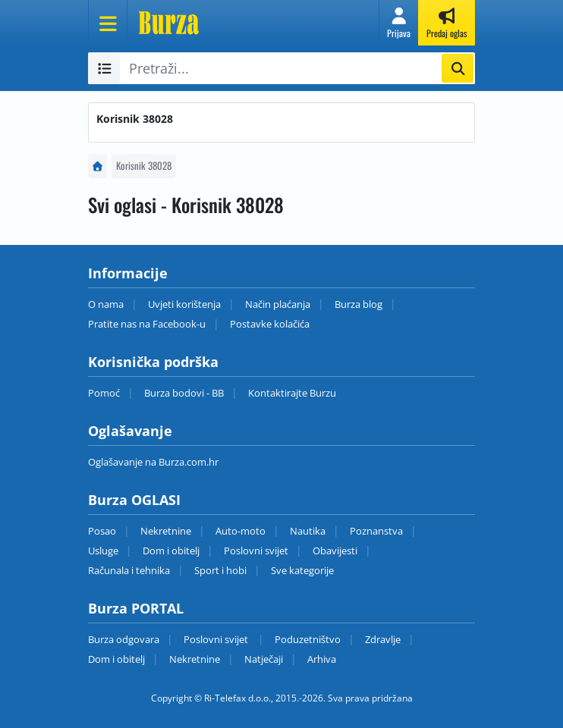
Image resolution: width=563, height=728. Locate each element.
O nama (106, 304)
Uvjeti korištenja (184, 304)
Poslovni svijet (256, 551)
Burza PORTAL (136, 608)
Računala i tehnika (129, 570)
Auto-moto (241, 531)
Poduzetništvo (308, 639)
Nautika (308, 531)
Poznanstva (376, 531)
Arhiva (322, 659)
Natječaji (264, 659)
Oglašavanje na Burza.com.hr (153, 462)
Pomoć (104, 393)
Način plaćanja (278, 304)
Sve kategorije (302, 570)
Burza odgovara (124, 639)
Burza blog (359, 304)
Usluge (103, 551)
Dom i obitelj (171, 551)
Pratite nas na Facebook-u (147, 324)
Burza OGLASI (134, 500)
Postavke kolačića (270, 324)
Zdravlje (383, 639)
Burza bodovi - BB (184, 393)
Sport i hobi (220, 570)
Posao (102, 531)
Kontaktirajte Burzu (292, 393)
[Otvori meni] (108, 23)
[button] (399, 23)
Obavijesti (335, 551)
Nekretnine (166, 531)
